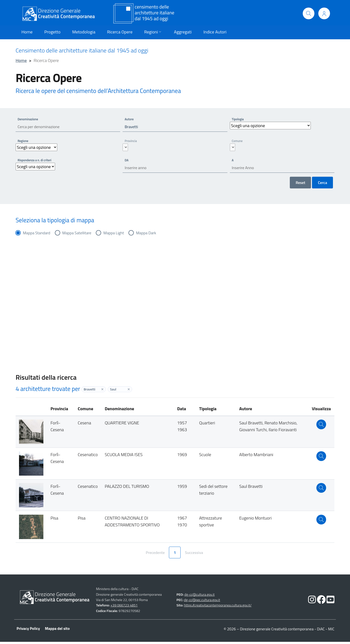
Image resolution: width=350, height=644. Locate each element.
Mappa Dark (155, 235)
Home (21, 60)
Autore (130, 119)
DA (127, 161)
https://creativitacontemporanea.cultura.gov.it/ (218, 608)
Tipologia (239, 119)
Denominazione (29, 119)
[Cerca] (309, 13)
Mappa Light (121, 235)
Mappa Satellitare (81, 235)
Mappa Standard (38, 235)
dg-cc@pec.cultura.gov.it (202, 602)
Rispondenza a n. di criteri (36, 161)
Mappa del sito (57, 631)
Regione (24, 142)
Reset (300, 184)
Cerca (322, 184)
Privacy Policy (28, 631)
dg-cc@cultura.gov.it (199, 597)
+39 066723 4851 (124, 608)
